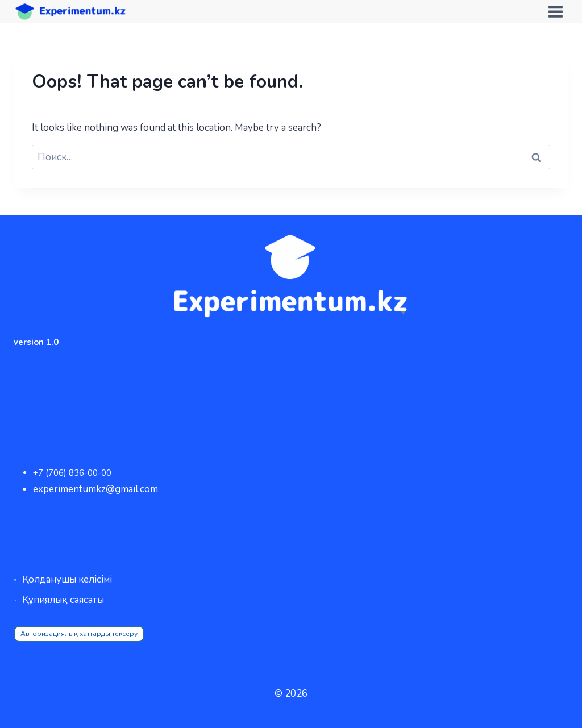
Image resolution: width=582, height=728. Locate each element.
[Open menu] (555, 11)
